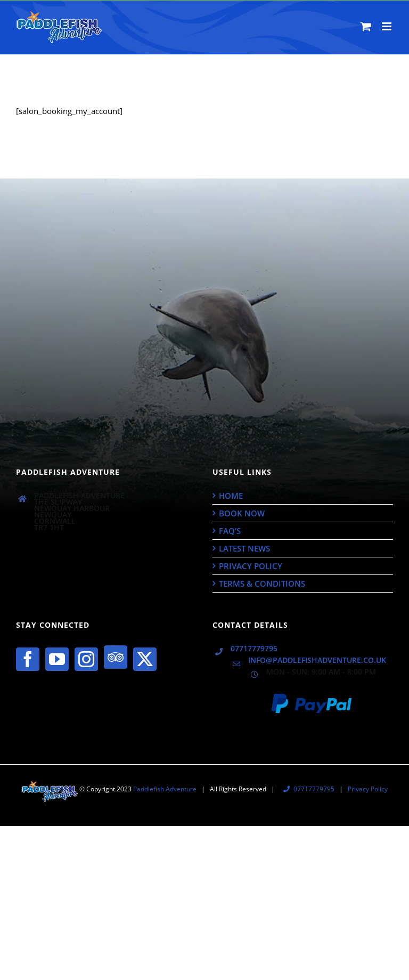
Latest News (244, 548)
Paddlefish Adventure (165, 789)
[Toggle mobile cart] (366, 26)
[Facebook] (28, 659)
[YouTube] (57, 659)
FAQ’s (230, 531)
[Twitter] (145, 659)
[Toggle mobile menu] (387, 26)
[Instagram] (86, 659)
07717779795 (254, 649)
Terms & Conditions (262, 584)
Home (231, 496)
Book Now (242, 513)
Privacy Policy (251, 566)
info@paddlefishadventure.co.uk (317, 660)
